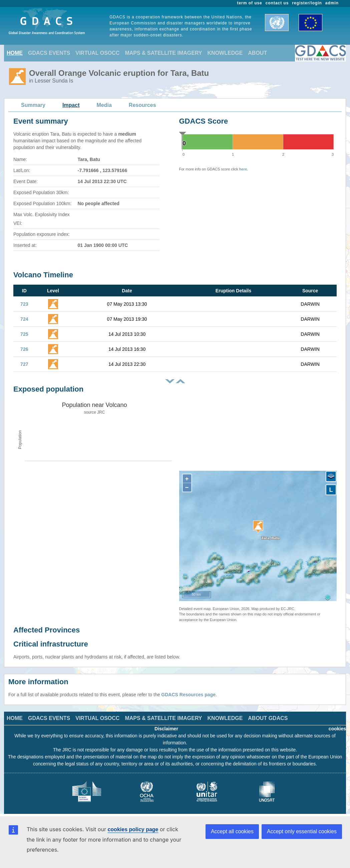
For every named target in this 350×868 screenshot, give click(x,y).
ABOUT (257, 53)
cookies (337, 729)
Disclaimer (166, 729)
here (243, 169)
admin (332, 3)
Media (104, 105)
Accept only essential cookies (302, 831)
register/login (307, 3)
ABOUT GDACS (268, 718)
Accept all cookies (232, 831)
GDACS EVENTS (49, 53)
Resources (142, 105)
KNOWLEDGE (225, 53)
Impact (71, 105)
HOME (15, 53)
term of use (250, 3)
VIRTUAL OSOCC (97, 53)
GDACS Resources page (188, 695)
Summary (33, 105)
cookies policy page (133, 829)
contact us (277, 3)
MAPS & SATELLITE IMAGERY (163, 53)
